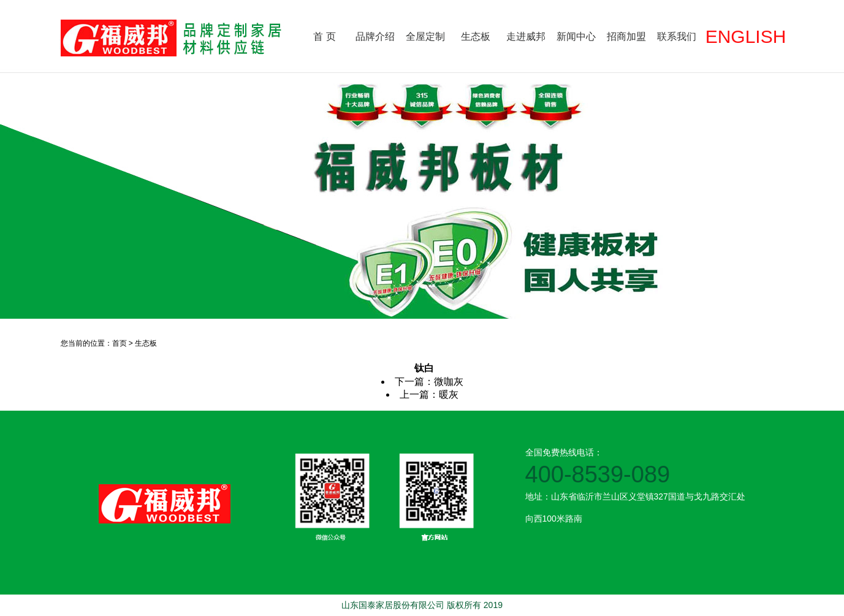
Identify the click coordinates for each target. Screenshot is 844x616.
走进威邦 (526, 36)
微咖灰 (449, 382)
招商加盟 (626, 36)
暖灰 (449, 394)
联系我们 (677, 36)
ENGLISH (746, 36)
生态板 (476, 36)
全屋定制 (425, 36)
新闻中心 (576, 36)
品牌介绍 (375, 36)
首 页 (324, 36)
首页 (120, 343)
